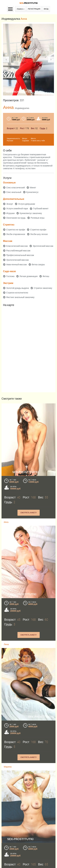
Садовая (25, 141)
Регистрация (34, 9)
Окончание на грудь (16, 218)
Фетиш (46, 276)
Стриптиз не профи (16, 230)
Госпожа (10, 276)
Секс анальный (14, 192)
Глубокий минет (41, 209)
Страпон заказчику (43, 288)
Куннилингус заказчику (31, 213)
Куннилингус (32, 192)
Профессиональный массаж (20, 255)
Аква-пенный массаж (16, 264)
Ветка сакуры (38, 264)
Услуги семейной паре (17, 209)
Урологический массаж (17, 260)
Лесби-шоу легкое (39, 234)
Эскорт (10, 204)
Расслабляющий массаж (18, 251)
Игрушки (10, 213)
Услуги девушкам (27, 204)
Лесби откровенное (16, 234)
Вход (46, 9)
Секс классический (16, 188)
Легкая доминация (28, 276)
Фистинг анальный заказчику (20, 297)
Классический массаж (17, 246)
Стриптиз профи (38, 230)
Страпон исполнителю (17, 293)
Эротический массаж (43, 246)
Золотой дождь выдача (17, 288)
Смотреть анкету (28, 513)
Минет (33, 188)
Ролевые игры (37, 218)
